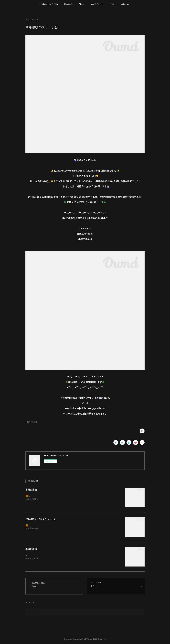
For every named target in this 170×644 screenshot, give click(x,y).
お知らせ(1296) (31, 422)
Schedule (68, 4)
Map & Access (97, 4)
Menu (82, 4)
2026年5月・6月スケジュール (41, 519)
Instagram (125, 4)
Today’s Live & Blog (49, 4)
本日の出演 (31, 490)
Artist (112, 4)
